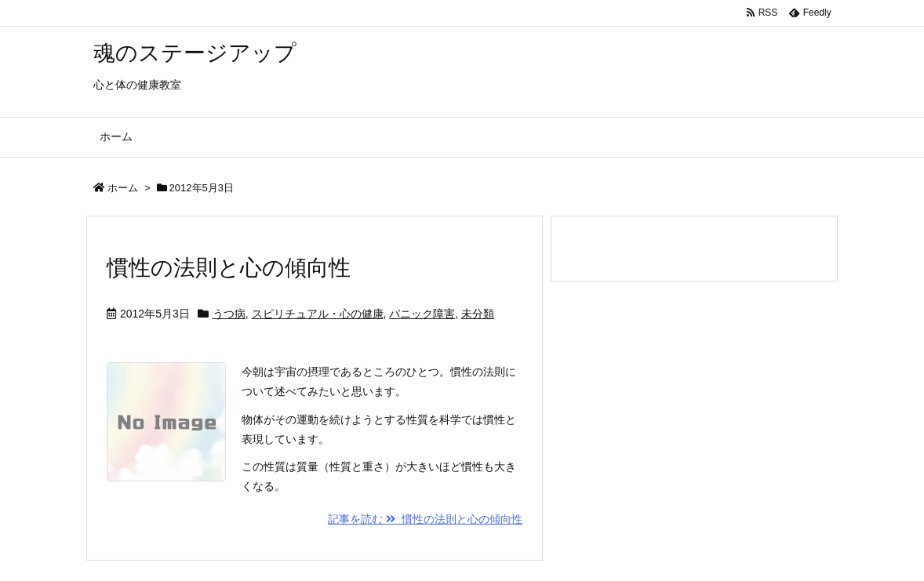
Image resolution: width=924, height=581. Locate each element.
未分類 (478, 314)
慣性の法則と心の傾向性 (229, 268)
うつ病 (229, 314)
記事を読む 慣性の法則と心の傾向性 (425, 519)
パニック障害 (422, 314)
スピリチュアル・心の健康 (318, 314)
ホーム (123, 188)
